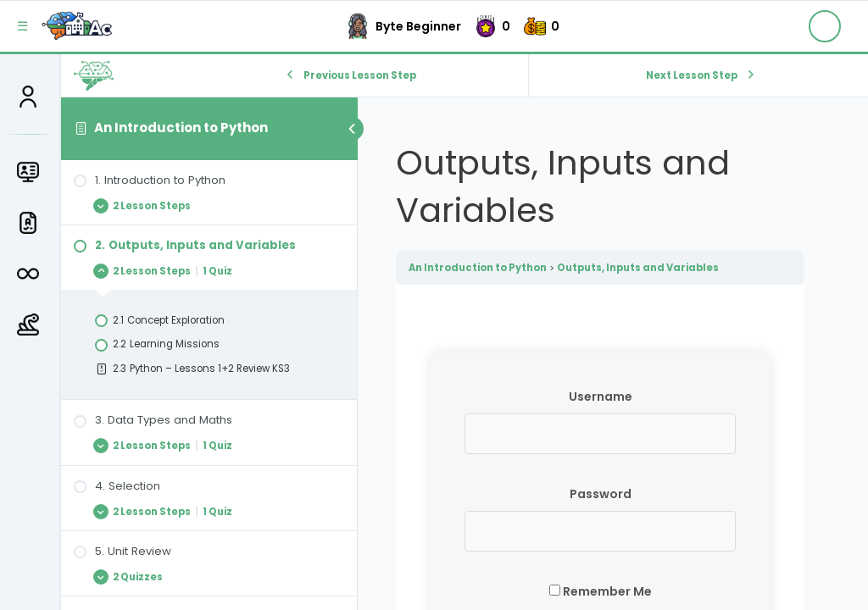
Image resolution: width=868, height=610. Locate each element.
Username (601, 396)
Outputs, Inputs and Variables (638, 268)
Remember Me (601, 591)
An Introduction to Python (181, 128)
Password (601, 494)
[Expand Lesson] (209, 205)
